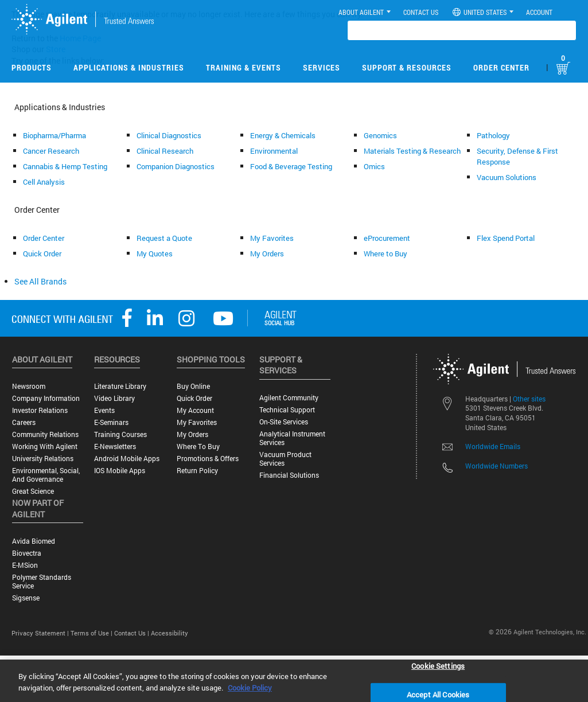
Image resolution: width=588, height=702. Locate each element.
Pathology (493, 135)
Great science (33, 491)
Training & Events (244, 67)
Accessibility (170, 633)
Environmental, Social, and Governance (46, 475)
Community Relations (45, 434)
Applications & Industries (129, 67)
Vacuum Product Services (285, 459)
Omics (374, 166)
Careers (24, 422)
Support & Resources (407, 67)
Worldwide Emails (493, 446)
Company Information (46, 398)
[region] (294, 681)
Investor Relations (40, 410)
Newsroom (29, 386)
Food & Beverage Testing (291, 166)
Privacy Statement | (41, 633)
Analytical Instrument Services (292, 438)
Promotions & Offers (208, 459)
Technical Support (287, 410)
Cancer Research (51, 151)
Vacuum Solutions (507, 177)
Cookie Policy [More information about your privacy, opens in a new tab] (250, 688)
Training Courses (120, 434)
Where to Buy (385, 253)
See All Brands (40, 281)
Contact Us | (133, 633)
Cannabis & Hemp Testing (65, 166)
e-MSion (25, 565)
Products (32, 67)
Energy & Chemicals (283, 135)
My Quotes (155, 253)
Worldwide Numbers (497, 466)
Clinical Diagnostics (169, 135)
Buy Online (193, 386)
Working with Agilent (45, 446)
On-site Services (284, 422)
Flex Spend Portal (506, 238)
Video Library (114, 398)
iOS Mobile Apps (120, 471)
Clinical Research (165, 151)
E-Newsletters (115, 446)
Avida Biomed (34, 541)
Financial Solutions (289, 475)
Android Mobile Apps (127, 459)
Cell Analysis (44, 182)
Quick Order (42, 253)
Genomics (380, 135)
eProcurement (387, 238)
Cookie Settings (438, 665)
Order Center (501, 67)
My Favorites (272, 238)
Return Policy (197, 471)
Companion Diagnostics (176, 166)
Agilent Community (289, 398)
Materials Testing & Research (412, 151)
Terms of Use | (92, 633)
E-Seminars (111, 422)
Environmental (274, 151)
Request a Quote (164, 238)
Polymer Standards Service (42, 582)
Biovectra (27, 553)
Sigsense (26, 598)
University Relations (43, 459)
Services (322, 67)
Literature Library (120, 386)
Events (104, 410)
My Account (195, 410)
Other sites (529, 399)
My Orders (267, 253)
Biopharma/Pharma (54, 135)
